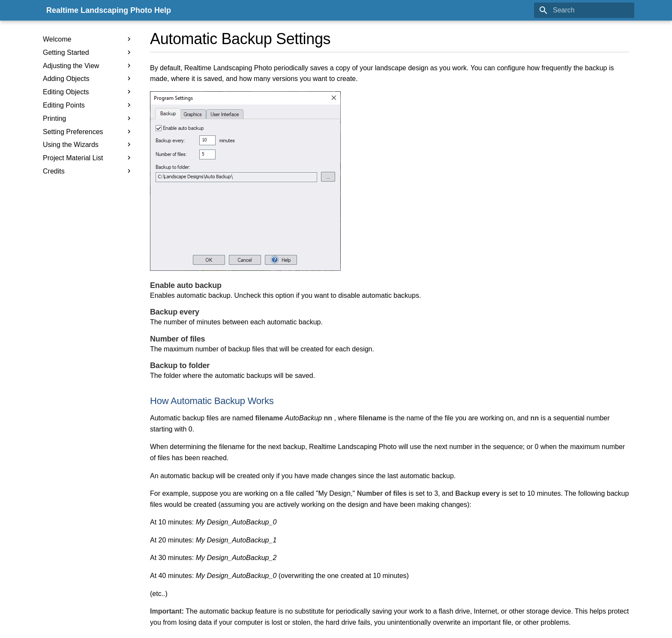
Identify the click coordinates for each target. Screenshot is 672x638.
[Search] (584, 10)
